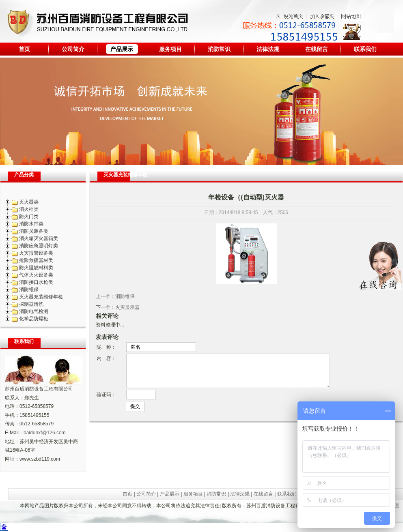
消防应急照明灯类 (39, 246)
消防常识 (219, 49)
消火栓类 (29, 209)
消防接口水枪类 (36, 282)
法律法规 (268, 49)
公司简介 (73, 49)
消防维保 (29, 290)
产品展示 (122, 49)
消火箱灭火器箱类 (39, 238)
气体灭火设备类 (36, 275)
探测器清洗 (31, 304)
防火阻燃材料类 (36, 268)
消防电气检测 (34, 311)
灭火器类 (29, 202)
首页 (24, 49)
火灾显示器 (127, 307)
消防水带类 (31, 224)
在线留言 (317, 49)
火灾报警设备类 (36, 253)
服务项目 (170, 49)
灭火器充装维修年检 (41, 297)
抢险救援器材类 (36, 260)
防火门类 (29, 217)
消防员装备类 (34, 231)
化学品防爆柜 (34, 319)
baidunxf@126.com (45, 433)
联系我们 (365, 49)
